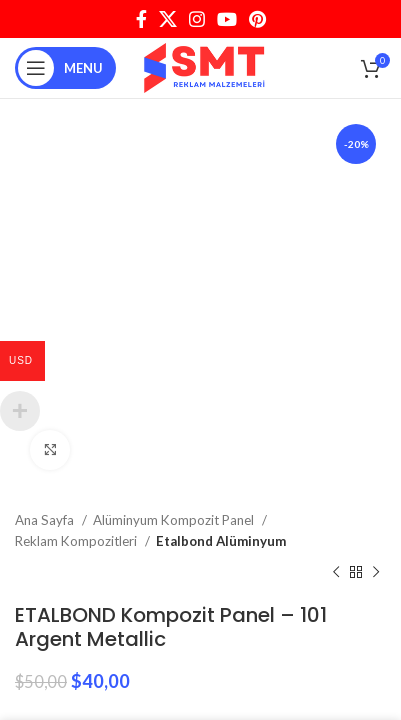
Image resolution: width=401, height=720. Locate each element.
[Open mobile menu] (65, 68)
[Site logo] (205, 66)
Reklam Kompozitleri (77, 541)
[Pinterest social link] (257, 19)
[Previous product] (336, 573)
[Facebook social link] (141, 19)
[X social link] (168, 19)
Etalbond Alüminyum (221, 541)
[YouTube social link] (227, 19)
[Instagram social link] (197, 19)
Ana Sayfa (46, 520)
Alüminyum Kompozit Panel (175, 520)
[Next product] (376, 573)
